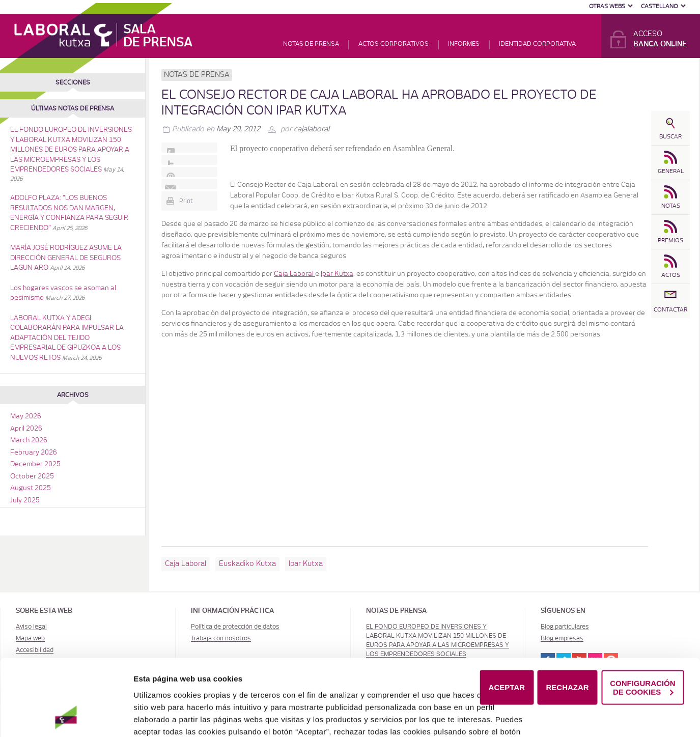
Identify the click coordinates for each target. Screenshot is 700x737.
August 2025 (31, 488)
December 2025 (35, 464)
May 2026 (26, 417)
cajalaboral (312, 129)
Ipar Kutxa (306, 564)
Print (186, 201)
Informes (464, 44)
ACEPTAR (507, 647)
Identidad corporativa (537, 44)
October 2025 (32, 477)
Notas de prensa (311, 44)
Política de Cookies (204, 715)
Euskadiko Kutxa (247, 564)
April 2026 (26, 429)
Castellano (660, 6)
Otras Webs (607, 6)
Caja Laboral (186, 564)
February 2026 (34, 453)
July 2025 (25, 501)
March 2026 (29, 441)
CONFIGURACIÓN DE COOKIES (642, 647)
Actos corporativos (394, 44)
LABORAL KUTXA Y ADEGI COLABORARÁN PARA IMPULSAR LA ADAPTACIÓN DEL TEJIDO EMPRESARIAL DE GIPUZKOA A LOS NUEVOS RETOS (67, 338)
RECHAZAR (568, 647)
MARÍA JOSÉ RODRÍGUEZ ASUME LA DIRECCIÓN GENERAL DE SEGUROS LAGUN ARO (66, 258)
